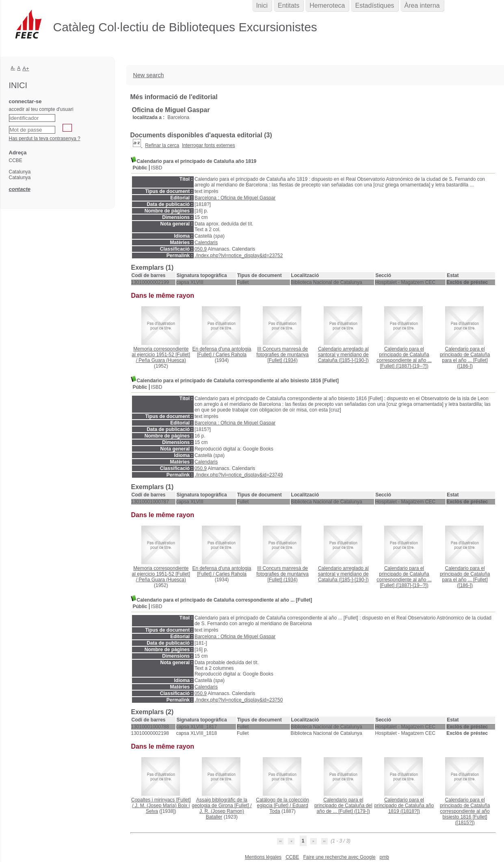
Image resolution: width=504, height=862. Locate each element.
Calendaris (206, 243)
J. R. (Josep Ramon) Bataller (222, 814)
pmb (384, 857)
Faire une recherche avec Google (339, 857)
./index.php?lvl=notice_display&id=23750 (239, 700)
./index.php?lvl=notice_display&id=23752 (239, 256)
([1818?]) (404, 806)
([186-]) (465, 357)
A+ (26, 68)
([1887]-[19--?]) (404, 357)
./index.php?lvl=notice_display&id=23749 (239, 475)
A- (13, 68)
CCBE (292, 857)
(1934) (282, 355)
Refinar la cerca (162, 145)
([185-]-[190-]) (343, 355)
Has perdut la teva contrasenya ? (45, 139)
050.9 (201, 249)
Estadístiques (374, 5)
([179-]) (343, 806)
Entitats (289, 5)
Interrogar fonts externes (209, 145)
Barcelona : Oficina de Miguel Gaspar (235, 198)
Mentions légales (263, 857)
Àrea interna (422, 5)
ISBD (157, 168)
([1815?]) (465, 811)
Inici (262, 5)
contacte (20, 189)
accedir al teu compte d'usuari (41, 109)
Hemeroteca (327, 5)
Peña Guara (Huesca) (162, 360)
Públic (140, 168)
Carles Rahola (231, 355)
